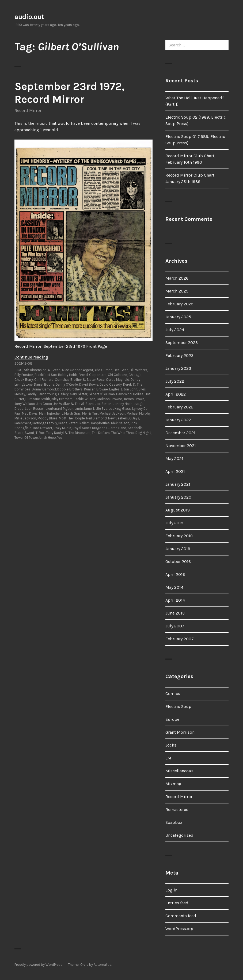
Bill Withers (138, 370)
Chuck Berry (24, 380)
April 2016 (175, 574)
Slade (19, 433)
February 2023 (179, 355)
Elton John (129, 389)
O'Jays (134, 418)
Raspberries (100, 423)
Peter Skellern (79, 423)
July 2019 (174, 523)
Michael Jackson (112, 413)
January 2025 (178, 317)
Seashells (135, 428)
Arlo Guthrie (103, 370)
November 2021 (181, 446)
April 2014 (175, 600)
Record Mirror (28, 110)
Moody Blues (48, 418)
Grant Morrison (180, 732)
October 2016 (178, 562)
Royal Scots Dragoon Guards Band (99, 428)
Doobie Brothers (70, 389)
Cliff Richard (44, 380)
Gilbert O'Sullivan (102, 394)
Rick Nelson (120, 423)
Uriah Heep (48, 438)
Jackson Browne (109, 399)
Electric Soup (178, 706)
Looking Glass (120, 409)
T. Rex (40, 433)
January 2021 (178, 484)
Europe (172, 719)
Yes (60, 438)
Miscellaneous (179, 771)
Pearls (63, 423)
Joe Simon (103, 404)
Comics (173, 694)
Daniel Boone (44, 384)
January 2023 (178, 368)
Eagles (114, 389)
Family (31, 394)
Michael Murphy (138, 413)
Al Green (54, 370)
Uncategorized (179, 835)
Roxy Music (62, 428)
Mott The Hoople (72, 418)
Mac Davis (30, 413)
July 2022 (175, 381)
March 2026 (177, 278)
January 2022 (178, 420)
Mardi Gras (73, 413)
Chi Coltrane (117, 375)
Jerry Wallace (25, 404)
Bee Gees (121, 370)
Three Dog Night (138, 433)
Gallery (63, 394)
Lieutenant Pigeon (60, 409)
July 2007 (175, 626)
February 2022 (179, 407)
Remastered (177, 809)
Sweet (29, 433)
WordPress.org (179, 929)
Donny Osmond (44, 389)
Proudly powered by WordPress (38, 965)
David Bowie (89, 384)
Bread (83, 375)
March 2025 (177, 291)
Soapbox (174, 822)
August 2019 (178, 510)
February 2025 (179, 304)
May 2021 (174, 458)
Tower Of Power (26, 438)
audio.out (29, 17)
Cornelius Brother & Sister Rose (80, 380)
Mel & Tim (90, 413)
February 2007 (180, 639)
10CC (18, 370)
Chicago (135, 375)
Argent (88, 370)
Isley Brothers (62, 399)
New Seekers (118, 418)
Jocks (171, 745)
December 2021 (180, 433)
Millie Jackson (25, 418)
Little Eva (100, 409)
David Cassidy (111, 384)
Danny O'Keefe (67, 384)
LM (168, 758)
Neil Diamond (96, 418)
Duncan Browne (96, 389)
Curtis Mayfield (118, 380)
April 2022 (176, 394)
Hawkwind (124, 394)
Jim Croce (44, 404)
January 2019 (178, 549)
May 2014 (174, 587)
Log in (171, 890)
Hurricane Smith (38, 399)
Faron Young (47, 394)
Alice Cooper (72, 370)
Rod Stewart (43, 428)
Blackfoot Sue (46, 375)
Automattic (102, 965)
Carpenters (98, 375)
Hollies (138, 394)
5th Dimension (35, 370)
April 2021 (175, 471)
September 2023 (182, 343)
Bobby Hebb (68, 375)
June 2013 (175, 613)
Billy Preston (24, 375)
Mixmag (173, 784)
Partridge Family (45, 423)
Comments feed (181, 916)
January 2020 (178, 497)
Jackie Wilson (85, 399)
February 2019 (179, 536)
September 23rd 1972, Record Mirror (69, 93)
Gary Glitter (79, 394)
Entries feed (177, 903)
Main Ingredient (51, 413)
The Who (118, 433)
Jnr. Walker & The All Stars (73, 404)
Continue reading (31, 357)
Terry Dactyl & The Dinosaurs (68, 433)
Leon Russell (35, 409)
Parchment (23, 423)
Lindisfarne (83, 409)
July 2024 (175, 330)
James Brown (134, 399)
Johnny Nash (123, 404)
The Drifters (101, 433)
